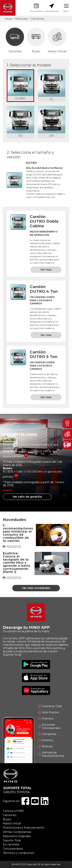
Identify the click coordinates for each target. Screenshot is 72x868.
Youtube (35, 801)
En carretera (11, 844)
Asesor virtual (12, 823)
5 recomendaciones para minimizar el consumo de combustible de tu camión (18, 533)
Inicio (8, 19)
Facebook (25, 801)
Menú (66, 8)
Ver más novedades (36, 588)
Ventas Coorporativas (17, 832)
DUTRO (20, 99)
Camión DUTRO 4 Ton (44, 289)
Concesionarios (51, 8)
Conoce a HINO (14, 811)
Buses (36, 40)
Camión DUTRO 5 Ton (44, 354)
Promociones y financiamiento (24, 828)
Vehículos (21, 19)
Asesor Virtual (57, 40)
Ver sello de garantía (27, 497)
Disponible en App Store (36, 678)
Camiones (15, 40)
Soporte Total (12, 840)
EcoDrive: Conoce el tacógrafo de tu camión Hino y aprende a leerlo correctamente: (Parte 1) (17, 563)
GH (52, 136)
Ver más (46, 270)
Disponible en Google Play (36, 665)
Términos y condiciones (19, 853)
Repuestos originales (17, 836)
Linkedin (45, 801)
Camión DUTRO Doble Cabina (44, 221)
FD (20, 136)
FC (52, 99)
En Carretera (36, 8)
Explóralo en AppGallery (36, 690)
